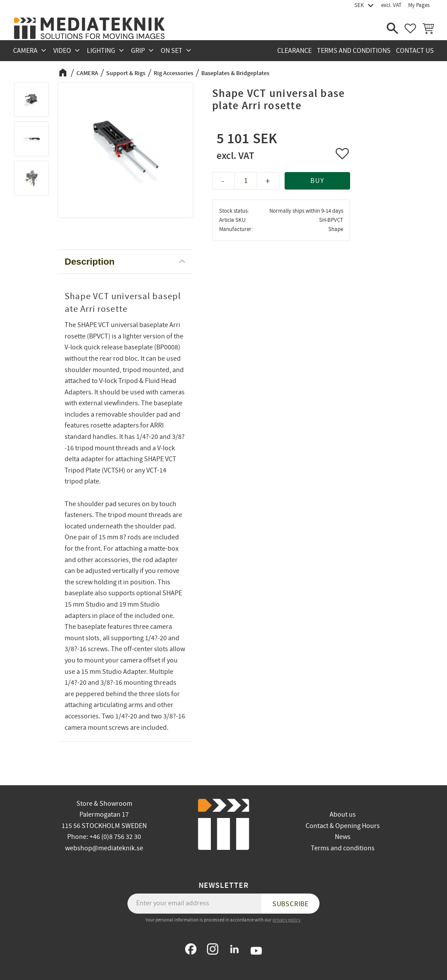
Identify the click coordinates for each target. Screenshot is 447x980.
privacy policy (286, 920)
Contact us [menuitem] (415, 51)
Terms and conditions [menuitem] (354, 51)
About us (343, 814)
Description (89, 261)
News (343, 837)
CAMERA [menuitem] (25, 51)
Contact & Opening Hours (343, 826)
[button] (392, 28)
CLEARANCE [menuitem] (294, 51)
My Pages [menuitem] (419, 5)
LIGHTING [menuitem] (101, 51)
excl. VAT (391, 5)
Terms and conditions (343, 848)
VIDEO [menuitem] (62, 51)
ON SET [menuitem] (172, 51)
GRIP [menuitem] (138, 51)
